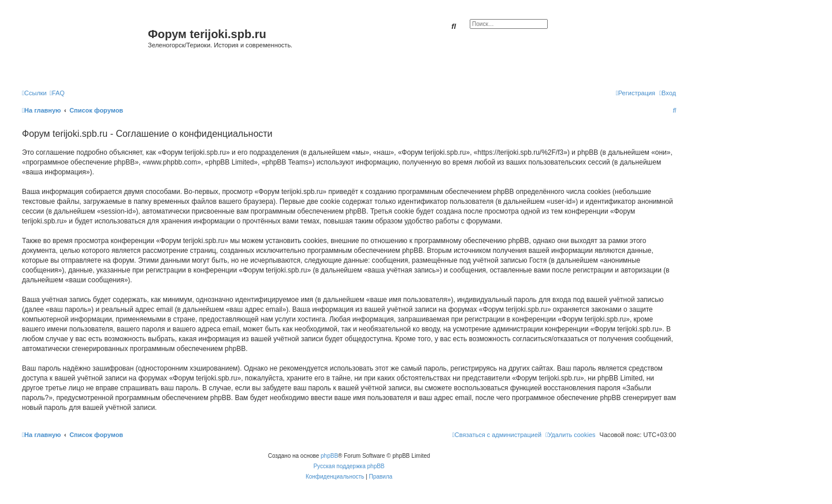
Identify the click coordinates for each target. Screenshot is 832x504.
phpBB (329, 456)
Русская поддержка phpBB (349, 466)
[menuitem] (57, 93)
